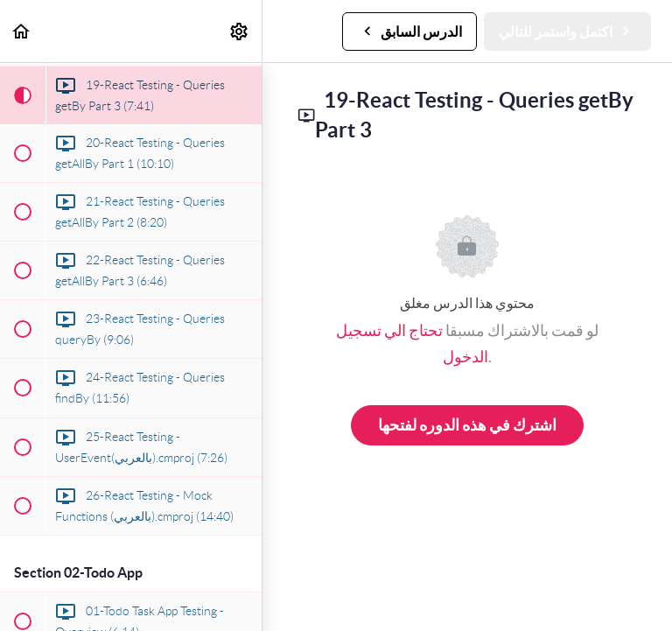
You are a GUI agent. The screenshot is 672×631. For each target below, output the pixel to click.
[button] (22, 31)
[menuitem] (240, 31)
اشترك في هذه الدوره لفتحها (467, 425)
